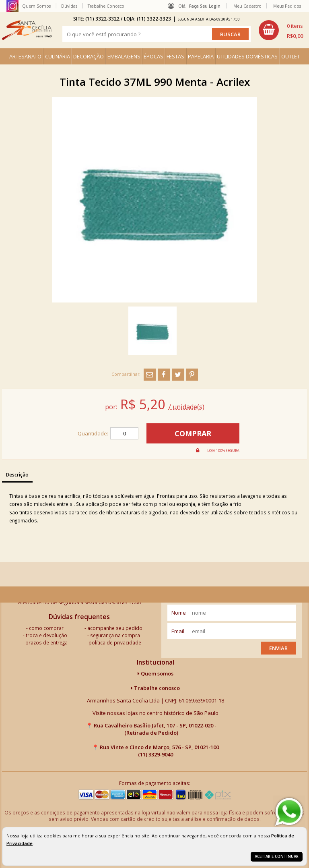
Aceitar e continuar (277, 857)
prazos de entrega (46, 642)
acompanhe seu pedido (115, 628)
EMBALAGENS (124, 56)
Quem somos (156, 673)
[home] (27, 30)
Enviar (278, 648)
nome (179, 613)
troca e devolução (46, 635)
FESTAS (175, 56)
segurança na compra (115, 635)
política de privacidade (115, 642)
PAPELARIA (201, 56)
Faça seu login (205, 6)
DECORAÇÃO (89, 56)
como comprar (46, 628)
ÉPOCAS (153, 56)
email (178, 631)
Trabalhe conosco (155, 688)
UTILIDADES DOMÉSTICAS (247, 56)
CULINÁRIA (58, 56)
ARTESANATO (25, 56)
